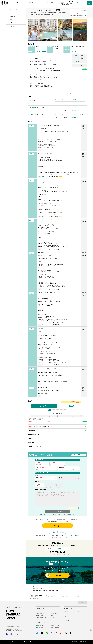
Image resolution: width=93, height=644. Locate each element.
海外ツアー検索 (53, 612)
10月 (65, 410)
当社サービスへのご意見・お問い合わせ (72, 622)
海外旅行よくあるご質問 (54, 626)
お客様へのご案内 (40, 626)
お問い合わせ (58, 526)
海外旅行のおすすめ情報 (42, 617)
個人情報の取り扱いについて (46, 519)
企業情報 (66, 612)
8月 (57, 410)
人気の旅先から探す (53, 614)
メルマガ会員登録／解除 (54, 627)
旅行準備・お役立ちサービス (42, 627)
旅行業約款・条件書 (84, 642)
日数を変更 (42, 51)
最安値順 (71, 406)
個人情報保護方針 (75, 642)
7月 (54, 410)
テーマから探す (40, 616)
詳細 (85, 15)
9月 (61, 410)
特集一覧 (51, 616)
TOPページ (39, 612)
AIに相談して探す (40, 614)
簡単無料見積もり (68, 620)
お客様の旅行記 (53, 617)
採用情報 (79, 612)
